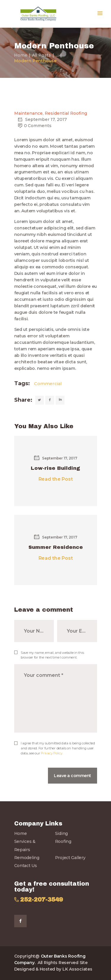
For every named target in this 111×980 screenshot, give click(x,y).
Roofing (63, 841)
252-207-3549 (41, 900)
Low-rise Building (55, 468)
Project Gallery (70, 858)
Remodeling (27, 858)
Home (21, 55)
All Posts (41, 55)
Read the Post (56, 479)
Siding (61, 833)
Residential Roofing (66, 113)
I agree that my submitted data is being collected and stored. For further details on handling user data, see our (58, 748)
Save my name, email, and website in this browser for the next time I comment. (52, 655)
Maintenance (28, 113)
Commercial (48, 384)
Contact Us (26, 866)
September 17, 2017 (56, 458)
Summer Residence (56, 547)
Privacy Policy (52, 753)
